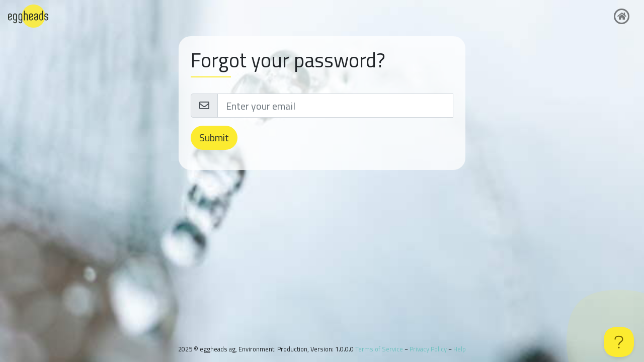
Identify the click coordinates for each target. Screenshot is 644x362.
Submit (214, 138)
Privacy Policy (428, 349)
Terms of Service (379, 349)
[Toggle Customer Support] (619, 342)
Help (460, 349)
